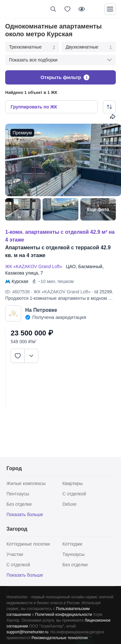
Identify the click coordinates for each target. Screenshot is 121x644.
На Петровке (41, 310)
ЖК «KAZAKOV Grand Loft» (35, 266)
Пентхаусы (18, 494)
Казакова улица (22, 273)
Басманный (90, 266)
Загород (17, 529)
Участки (15, 554)
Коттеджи (72, 544)
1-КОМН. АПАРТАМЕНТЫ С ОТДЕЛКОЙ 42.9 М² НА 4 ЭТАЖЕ (60, 236)
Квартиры (73, 483)
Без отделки (19, 504)
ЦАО (71, 266)
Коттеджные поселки (28, 544)
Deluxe (70, 504)
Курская (20, 281)
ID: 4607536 (17, 292)
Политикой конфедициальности (64, 615)
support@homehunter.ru (27, 632)
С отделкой (74, 494)
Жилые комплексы (26, 483)
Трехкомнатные (32, 47)
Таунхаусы (74, 554)
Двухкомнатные (89, 47)
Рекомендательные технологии (60, 638)
